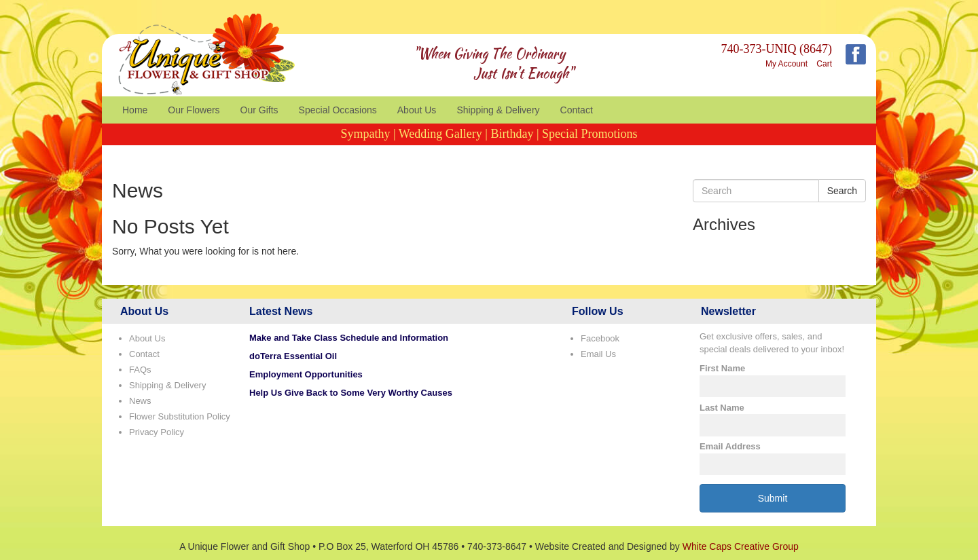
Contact (577, 110)
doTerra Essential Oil (293, 356)
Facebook (600, 338)
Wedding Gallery (440, 134)
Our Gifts (259, 110)
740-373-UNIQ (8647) (777, 49)
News (140, 401)
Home (135, 110)
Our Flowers (194, 110)
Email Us (598, 354)
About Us (417, 110)
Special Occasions (338, 110)
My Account (786, 64)
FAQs (140, 370)
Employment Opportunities (306, 374)
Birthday (512, 134)
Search (842, 191)
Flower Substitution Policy (180, 416)
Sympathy (365, 134)
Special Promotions (590, 134)
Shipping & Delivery (498, 110)
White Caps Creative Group (741, 546)
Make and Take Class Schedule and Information (349, 338)
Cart (824, 64)
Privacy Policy (157, 432)
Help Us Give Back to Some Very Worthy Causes (351, 393)
